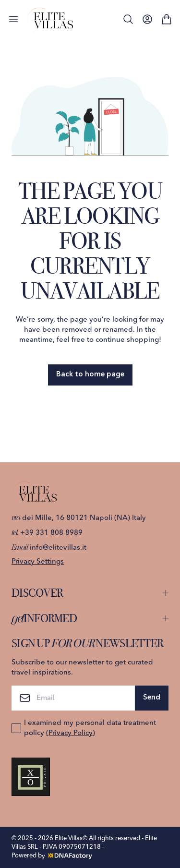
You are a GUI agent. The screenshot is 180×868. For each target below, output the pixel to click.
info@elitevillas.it (49, 548)
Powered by (52, 856)
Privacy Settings (38, 562)
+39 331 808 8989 (47, 533)
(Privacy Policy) (71, 733)
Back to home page (90, 375)
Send (152, 698)
